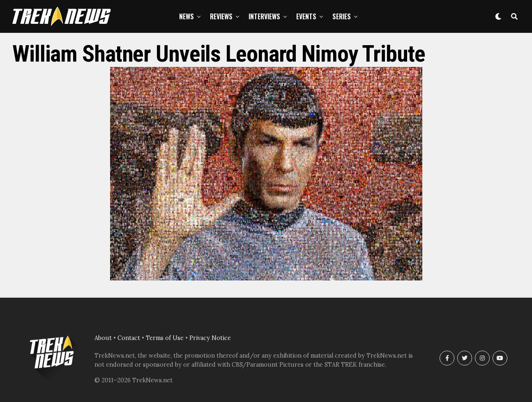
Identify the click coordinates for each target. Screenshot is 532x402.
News (187, 16)
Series (342, 16)
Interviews (264, 16)
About (103, 338)
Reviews (221, 16)
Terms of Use (165, 338)
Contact (129, 338)
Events (306, 16)
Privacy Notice (210, 338)
